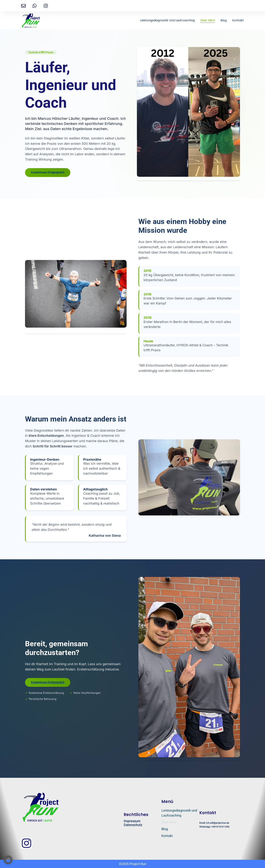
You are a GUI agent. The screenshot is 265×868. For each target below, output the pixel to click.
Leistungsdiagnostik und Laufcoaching (167, 20)
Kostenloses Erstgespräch (48, 172)
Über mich (208, 20)
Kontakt (238, 20)
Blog (224, 20)
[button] (8, 860)
